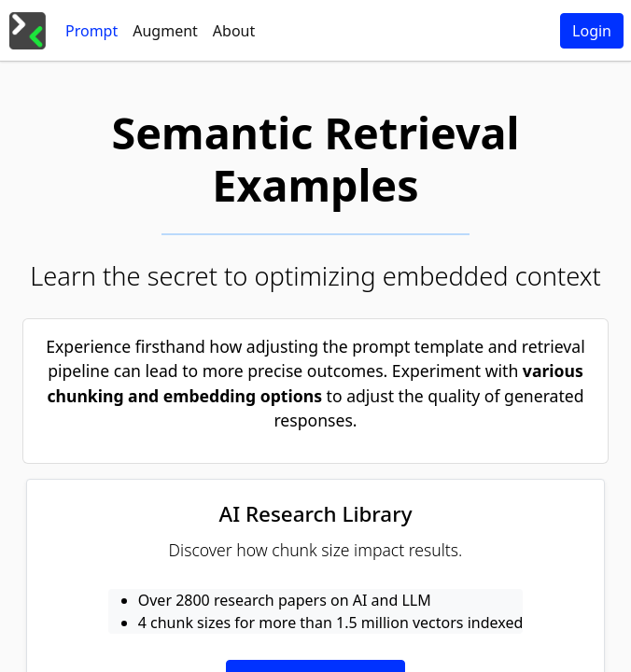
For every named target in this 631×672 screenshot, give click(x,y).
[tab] (91, 31)
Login (592, 31)
